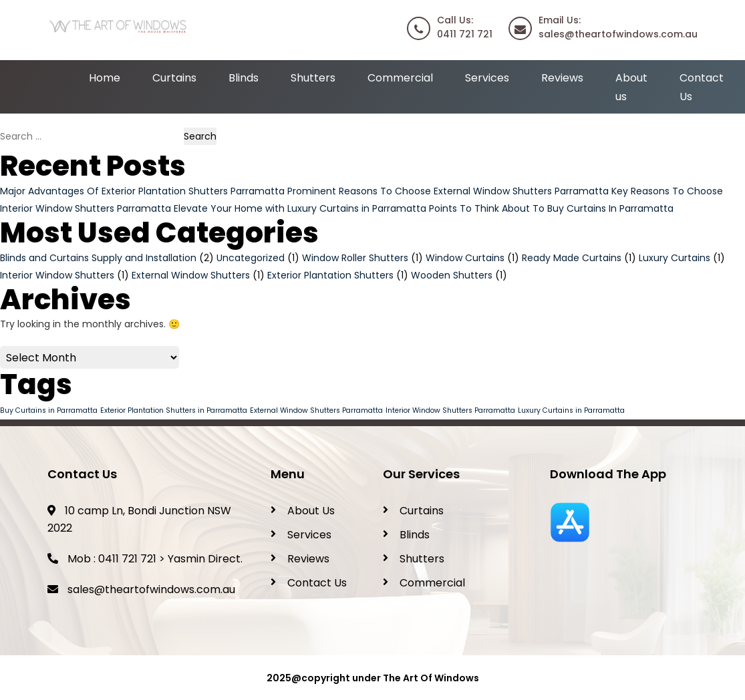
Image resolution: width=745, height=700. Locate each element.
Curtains (174, 78)
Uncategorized (251, 258)
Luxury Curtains (675, 258)
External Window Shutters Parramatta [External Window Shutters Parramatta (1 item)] (316, 410)
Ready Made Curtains (572, 258)
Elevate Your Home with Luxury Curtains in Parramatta (300, 208)
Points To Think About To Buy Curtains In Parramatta (551, 208)
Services (487, 78)
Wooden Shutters (452, 275)
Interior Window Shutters (57, 275)
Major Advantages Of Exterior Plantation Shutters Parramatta (142, 191)
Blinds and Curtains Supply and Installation (98, 258)
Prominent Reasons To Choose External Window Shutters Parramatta (448, 191)
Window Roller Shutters (355, 258)
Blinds (244, 78)
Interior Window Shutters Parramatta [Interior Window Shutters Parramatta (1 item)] (450, 410)
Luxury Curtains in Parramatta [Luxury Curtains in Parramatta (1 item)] (571, 410)
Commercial (400, 78)
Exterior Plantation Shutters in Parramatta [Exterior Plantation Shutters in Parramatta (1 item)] (174, 410)
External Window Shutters (191, 275)
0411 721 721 (127, 559)
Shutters (313, 78)
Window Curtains (465, 258)
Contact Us (317, 583)
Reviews (562, 78)
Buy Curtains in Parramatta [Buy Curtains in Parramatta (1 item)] (49, 410)
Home (105, 78)
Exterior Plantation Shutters (330, 275)
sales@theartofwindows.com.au (151, 589)
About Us (311, 511)
